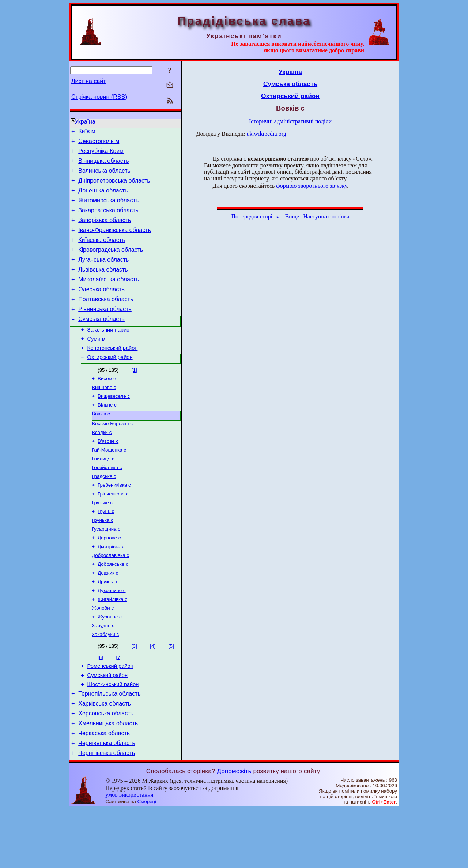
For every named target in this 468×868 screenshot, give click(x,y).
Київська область (101, 253)
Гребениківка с (114, 521)
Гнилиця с (103, 492)
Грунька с (103, 559)
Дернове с (109, 578)
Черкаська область (104, 790)
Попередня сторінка (256, 216)
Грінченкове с (113, 530)
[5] (171, 694)
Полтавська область (106, 319)
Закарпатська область (108, 220)
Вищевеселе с (114, 425)
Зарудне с (103, 673)
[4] (153, 694)
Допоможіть (234, 830)
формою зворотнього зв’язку (312, 186)
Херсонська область (106, 768)
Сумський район (107, 726)
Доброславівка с (110, 597)
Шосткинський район (113, 736)
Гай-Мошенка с (109, 483)
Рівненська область (105, 330)
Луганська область (103, 275)
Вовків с (101, 444)
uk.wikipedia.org (267, 134)
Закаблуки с (105, 683)
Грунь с (106, 549)
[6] (100, 706)
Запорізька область (105, 231)
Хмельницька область (108, 779)
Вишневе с (104, 415)
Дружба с (108, 626)
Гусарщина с (106, 568)
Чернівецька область (107, 801)
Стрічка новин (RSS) (99, 97)
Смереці (147, 861)
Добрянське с (113, 607)
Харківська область (105, 757)
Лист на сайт (89, 81)
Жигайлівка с (112, 645)
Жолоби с (103, 654)
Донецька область (103, 198)
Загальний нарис (108, 353)
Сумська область (101, 341)
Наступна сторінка (326, 216)
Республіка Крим (101, 154)
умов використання (129, 854)
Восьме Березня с (112, 454)
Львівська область (103, 286)
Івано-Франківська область (115, 242)
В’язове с (108, 473)
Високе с (107, 406)
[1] (134, 396)
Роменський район (110, 715)
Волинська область (104, 176)
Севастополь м (99, 143)
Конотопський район (113, 373)
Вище (292, 216)
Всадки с (102, 464)
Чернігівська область (107, 812)
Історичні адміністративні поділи (290, 121)
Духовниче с (112, 635)
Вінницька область (103, 165)
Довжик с (108, 616)
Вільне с (107, 434)
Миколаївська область (108, 297)
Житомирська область (108, 209)
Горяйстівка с (107, 502)
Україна (85, 122)
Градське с (104, 511)
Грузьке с (102, 540)
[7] (119, 706)
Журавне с (110, 664)
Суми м (97, 363)
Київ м (87, 132)
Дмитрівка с (111, 588)
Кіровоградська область (111, 264)
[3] (134, 694)
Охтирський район (110, 384)
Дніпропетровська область (114, 187)
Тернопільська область (110, 746)
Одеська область (101, 308)
